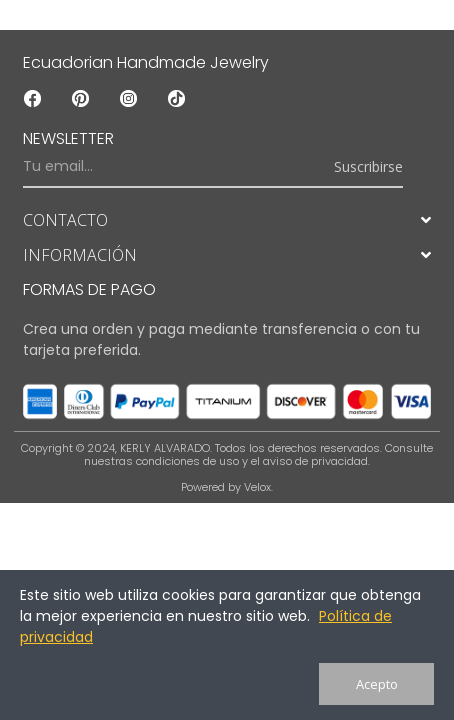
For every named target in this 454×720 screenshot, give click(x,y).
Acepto (377, 684)
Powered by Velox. (227, 487)
